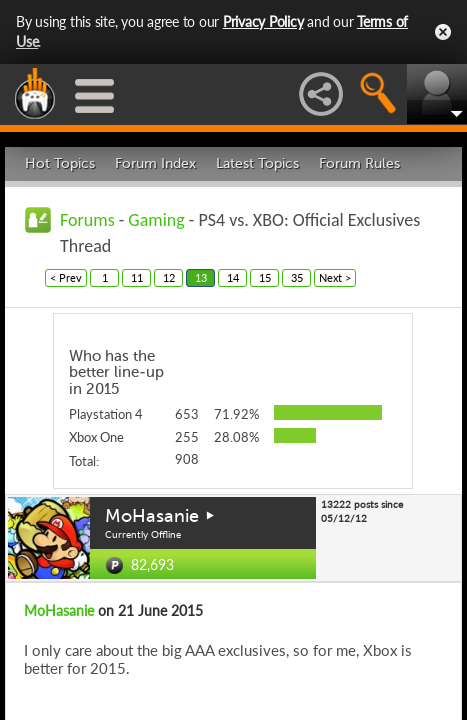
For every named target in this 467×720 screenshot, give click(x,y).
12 (169, 277)
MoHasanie (152, 516)
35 (297, 277)
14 (233, 277)
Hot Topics (60, 163)
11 (137, 277)
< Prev (66, 277)
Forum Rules (359, 163)
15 (265, 277)
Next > (335, 277)
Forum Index (155, 163)
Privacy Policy (263, 21)
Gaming (156, 220)
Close (443, 32)
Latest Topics (257, 163)
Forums (87, 220)
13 (201, 277)
